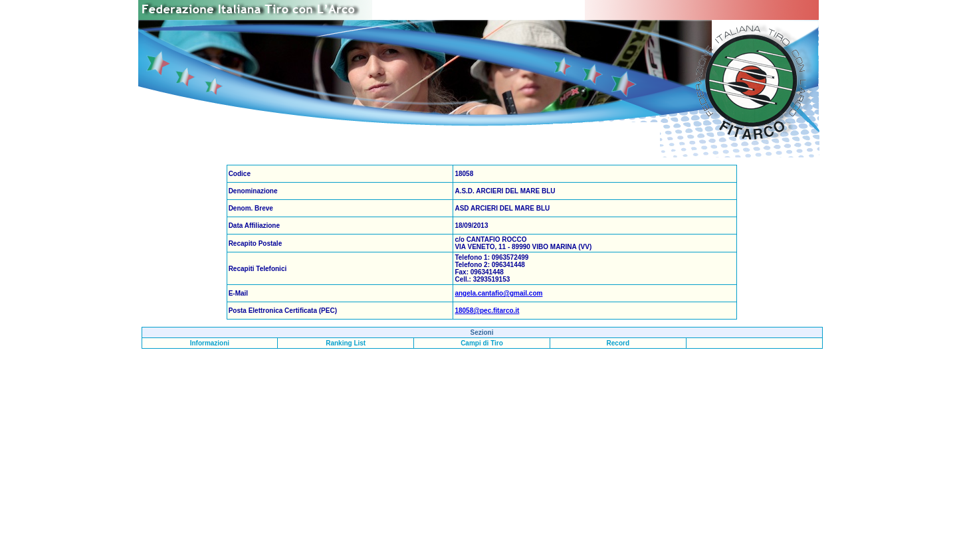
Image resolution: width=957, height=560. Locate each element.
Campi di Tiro (482, 343)
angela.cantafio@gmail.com (498, 293)
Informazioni (210, 343)
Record (618, 343)
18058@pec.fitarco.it (487, 311)
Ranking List (346, 343)
